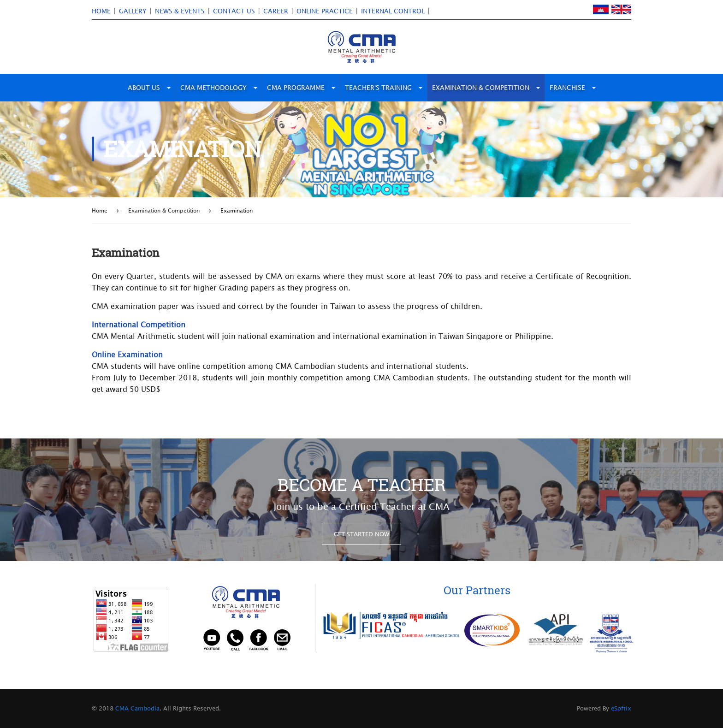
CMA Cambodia (136, 708)
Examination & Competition (164, 210)
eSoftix (621, 708)
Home (100, 210)
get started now (361, 534)
